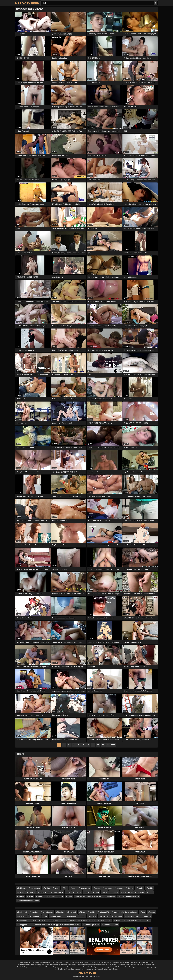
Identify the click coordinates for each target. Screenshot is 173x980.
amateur (141, 892)
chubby (120, 888)
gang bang (57, 916)
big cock (73, 912)
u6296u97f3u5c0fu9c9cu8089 (89, 896)
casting (35, 912)
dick (62, 896)
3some (130, 888)
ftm (66, 888)
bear (74, 888)
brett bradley (48, 912)
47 (103, 745)
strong (22, 892)
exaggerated (24, 925)
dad (144, 912)
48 (108, 745)
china (47, 888)
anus (70, 896)
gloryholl (147, 916)
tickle (150, 888)
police (97, 888)
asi (46, 916)
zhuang (93, 916)
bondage (108, 888)
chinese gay (35, 888)
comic (22, 896)
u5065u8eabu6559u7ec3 (29, 901)
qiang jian (23, 916)
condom (115, 892)
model (141, 888)
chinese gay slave (92, 925)
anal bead (51, 896)
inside (92, 912)
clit (69, 892)
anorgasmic (85, 888)
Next (113, 745)
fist (110, 920)
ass (106, 892)
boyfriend (118, 916)
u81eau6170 (104, 912)
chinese (23, 888)
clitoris (78, 892)
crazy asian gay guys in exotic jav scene (80, 920)
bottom (32, 892)
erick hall (23, 912)
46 (98, 745)
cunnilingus (110, 896)
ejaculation (128, 892)
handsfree (45, 892)
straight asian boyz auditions (126, 912)
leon (83, 912)
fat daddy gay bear (134, 920)
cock (97, 892)
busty (88, 892)
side (102, 920)
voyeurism (105, 916)
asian (57, 888)
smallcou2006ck (38, 920)
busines (61, 912)
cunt (40, 896)
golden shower (133, 916)
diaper (107, 925)
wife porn (36, 916)
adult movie (58, 892)
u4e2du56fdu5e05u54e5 (129, 896)
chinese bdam (71, 916)
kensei (119, 920)
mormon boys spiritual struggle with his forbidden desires (57, 925)
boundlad (23, 920)
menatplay (54, 920)
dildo (31, 896)
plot (116, 925)
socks (152, 912)
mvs (84, 916)
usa (148, 920)
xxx (151, 892)
